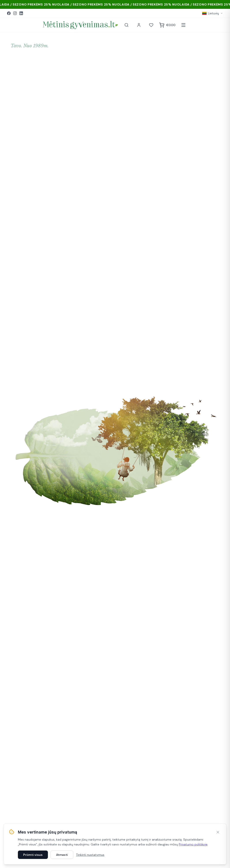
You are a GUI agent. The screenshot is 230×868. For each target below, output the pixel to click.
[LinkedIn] (21, 13)
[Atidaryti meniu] (183, 25)
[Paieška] (126, 25)
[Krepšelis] (167, 25)
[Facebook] (9, 13)
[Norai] (151, 25)
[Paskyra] (139, 25)
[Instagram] (15, 13)
